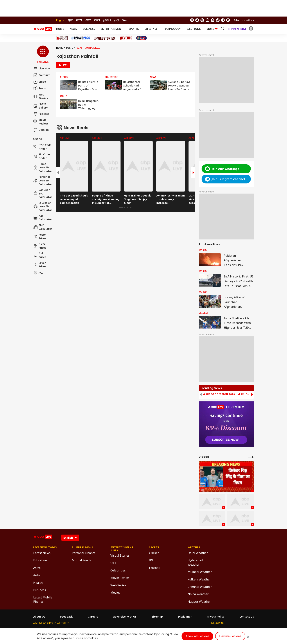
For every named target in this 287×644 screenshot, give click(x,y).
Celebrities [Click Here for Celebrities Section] (118, 570)
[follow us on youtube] (207, 20)
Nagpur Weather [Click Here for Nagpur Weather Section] (199, 602)
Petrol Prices (40, 236)
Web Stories (41, 96)
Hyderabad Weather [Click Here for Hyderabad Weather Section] (195, 562)
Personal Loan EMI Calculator (43, 180)
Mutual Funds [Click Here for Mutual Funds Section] (81, 560)
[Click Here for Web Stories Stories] (105, 38)
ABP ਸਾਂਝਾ (153, 630)
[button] (43, 55)
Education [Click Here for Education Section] (40, 560)
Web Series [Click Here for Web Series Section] (118, 585)
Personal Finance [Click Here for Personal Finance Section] (84, 553)
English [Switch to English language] (61, 20)
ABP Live (59, 630)
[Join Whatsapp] (228, 20)
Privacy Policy (216, 617)
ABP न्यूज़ (73, 630)
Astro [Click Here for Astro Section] (37, 568)
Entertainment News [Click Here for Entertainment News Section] (122, 549)
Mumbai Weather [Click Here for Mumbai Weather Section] (200, 572)
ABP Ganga (137, 630)
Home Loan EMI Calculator (43, 167)
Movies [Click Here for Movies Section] (115, 593)
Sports (134, 29)
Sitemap (157, 617)
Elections (194, 29)
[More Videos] (251, 457)
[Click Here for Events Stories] (126, 38)
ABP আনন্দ (88, 630)
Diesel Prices (40, 246)
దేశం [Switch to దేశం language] (124, 20)
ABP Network (41, 630)
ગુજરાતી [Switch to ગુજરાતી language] (107, 20)
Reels (39, 88)
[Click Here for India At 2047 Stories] (141, 38)
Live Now (42, 68)
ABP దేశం (182, 630)
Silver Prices (40, 265)
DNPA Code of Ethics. (76, 637)
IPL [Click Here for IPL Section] (151, 560)
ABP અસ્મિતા (120, 630)
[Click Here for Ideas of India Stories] (62, 38)
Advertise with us (244, 20)
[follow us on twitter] (192, 20)
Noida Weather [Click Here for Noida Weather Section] (198, 594)
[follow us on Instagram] (213, 20)
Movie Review (41, 122)
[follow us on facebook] (197, 20)
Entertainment (112, 29)
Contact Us (247, 617)
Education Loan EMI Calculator (43, 206)
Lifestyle (151, 29)
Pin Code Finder (42, 156)
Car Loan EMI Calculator (43, 193)
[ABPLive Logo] (43, 29)
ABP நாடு (168, 630)
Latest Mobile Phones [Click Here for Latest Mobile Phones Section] (43, 599)
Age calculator (43, 218)
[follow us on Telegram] (223, 20)
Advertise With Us (125, 617)
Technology (172, 29)
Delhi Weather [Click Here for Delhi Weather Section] (198, 553)
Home (60, 29)
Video (40, 82)
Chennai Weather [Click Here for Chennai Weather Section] (200, 587)
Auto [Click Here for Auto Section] (36, 575)
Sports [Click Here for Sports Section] (154, 547)
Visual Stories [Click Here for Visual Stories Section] (120, 555)
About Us (39, 617)
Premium (42, 75)
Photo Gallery (41, 106)
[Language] (70, 538)
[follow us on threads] (202, 20)
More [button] (212, 29)
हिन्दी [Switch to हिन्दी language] (71, 20)
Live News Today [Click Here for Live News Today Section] (45, 547)
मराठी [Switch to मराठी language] (79, 20)
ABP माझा (103, 630)
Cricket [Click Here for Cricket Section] (154, 553)
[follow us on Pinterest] (218, 20)
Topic (69, 48)
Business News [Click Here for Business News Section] (82, 547)
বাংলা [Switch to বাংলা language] (97, 20)
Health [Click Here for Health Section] (38, 583)
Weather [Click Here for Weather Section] (194, 547)
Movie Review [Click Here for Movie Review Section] (120, 578)
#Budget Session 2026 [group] (219, 394)
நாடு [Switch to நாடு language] (116, 20)
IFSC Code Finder (42, 147)
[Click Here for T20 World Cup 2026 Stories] (81, 38)
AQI (38, 273)
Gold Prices (40, 255)
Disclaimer (185, 617)
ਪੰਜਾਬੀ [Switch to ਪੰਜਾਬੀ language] (88, 20)
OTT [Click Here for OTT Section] (114, 563)
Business (89, 29)
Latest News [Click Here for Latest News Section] (42, 553)
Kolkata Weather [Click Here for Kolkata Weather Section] (199, 579)
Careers (93, 617)
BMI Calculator (43, 227)
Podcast (41, 114)
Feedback (66, 617)
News (73, 29)
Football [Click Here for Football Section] (155, 568)
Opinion (41, 130)
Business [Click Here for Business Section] (40, 590)
